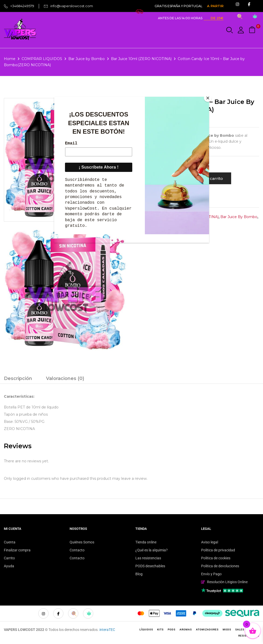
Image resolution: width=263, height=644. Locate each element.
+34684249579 (22, 6)
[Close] (208, 98)
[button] (253, 30)
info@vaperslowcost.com (72, 6)
